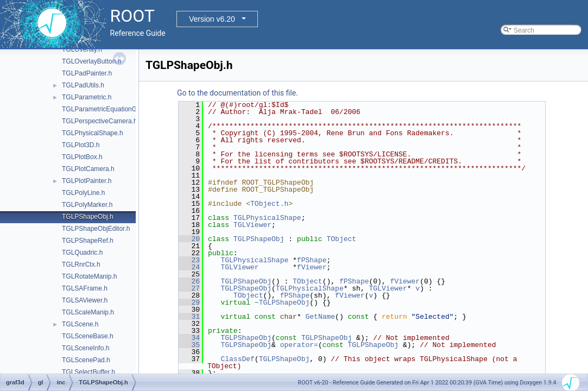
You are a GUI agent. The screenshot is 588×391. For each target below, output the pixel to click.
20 (189, 239)
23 (189, 260)
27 (189, 288)
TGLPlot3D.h (81, 145)
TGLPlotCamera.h (88, 169)
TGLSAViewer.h (85, 300)
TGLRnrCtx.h (81, 264)
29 (189, 302)
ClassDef (237, 359)
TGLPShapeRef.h (88, 241)
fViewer (312, 267)
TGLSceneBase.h (88, 336)
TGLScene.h (80, 324)
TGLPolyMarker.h (87, 205)
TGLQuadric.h (82, 253)
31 (189, 317)
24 (189, 267)
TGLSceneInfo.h (86, 348)
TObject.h (269, 204)
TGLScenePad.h (86, 360)
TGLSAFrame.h (85, 288)
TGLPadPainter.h (87, 73)
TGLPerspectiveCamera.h (100, 121)
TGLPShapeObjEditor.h (96, 229)
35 (189, 345)
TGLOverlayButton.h (91, 61)
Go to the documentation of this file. (238, 93)
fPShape (312, 260)
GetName (320, 317)
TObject (341, 239)
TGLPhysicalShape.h (93, 133)
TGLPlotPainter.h (87, 181)
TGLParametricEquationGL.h (104, 109)
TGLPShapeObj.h (88, 217)
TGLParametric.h (87, 97)
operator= (299, 345)
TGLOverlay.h (82, 49)
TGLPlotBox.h (82, 157)
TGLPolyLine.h (83, 193)
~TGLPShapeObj (282, 302)
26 (189, 281)
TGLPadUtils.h (83, 85)
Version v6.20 (212, 19)
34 (189, 338)
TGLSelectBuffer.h (88, 372)
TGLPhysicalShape (267, 218)
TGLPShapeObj (259, 239)
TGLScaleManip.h (88, 312)
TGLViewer (252, 225)
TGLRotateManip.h (89, 276)
